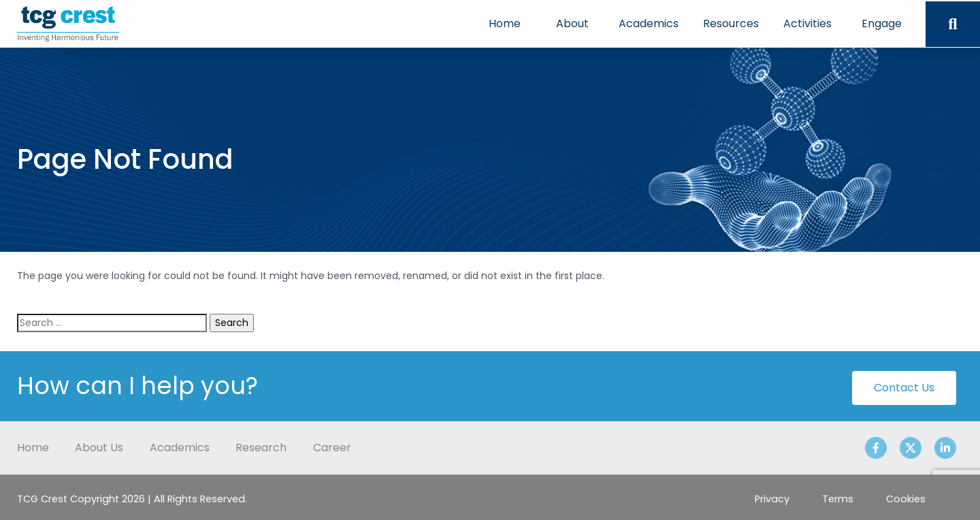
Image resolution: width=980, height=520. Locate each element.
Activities (807, 23)
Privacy (772, 499)
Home (505, 23)
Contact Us (904, 388)
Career (332, 448)
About (572, 23)
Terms (838, 499)
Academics (649, 23)
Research (261, 448)
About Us (99, 448)
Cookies (906, 499)
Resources (731, 23)
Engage (882, 23)
